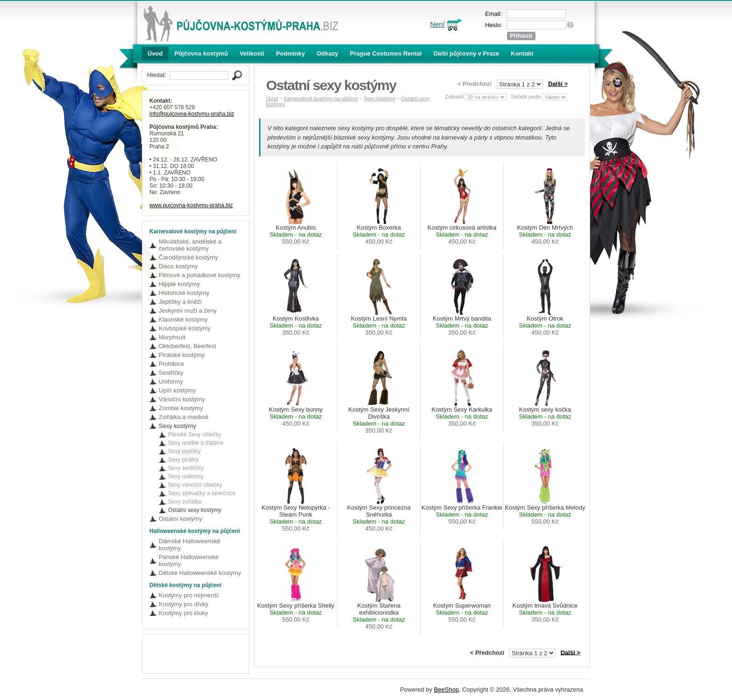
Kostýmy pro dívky (183, 604)
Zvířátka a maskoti (183, 417)
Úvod (155, 53)
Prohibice (171, 364)
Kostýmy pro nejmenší (189, 595)
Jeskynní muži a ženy (188, 311)
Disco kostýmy (178, 266)
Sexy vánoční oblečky (195, 485)
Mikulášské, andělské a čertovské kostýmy (190, 245)
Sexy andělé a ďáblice (196, 443)
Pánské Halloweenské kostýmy (189, 560)
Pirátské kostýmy (182, 355)
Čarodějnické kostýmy (188, 257)
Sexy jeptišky (184, 451)
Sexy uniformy (186, 476)
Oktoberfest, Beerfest (187, 346)
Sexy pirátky (183, 460)
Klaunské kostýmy (183, 319)
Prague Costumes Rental (386, 53)
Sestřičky (171, 373)
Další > (558, 84)
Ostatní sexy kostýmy (195, 510)
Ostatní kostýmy (180, 519)
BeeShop (446, 689)
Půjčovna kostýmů (201, 53)
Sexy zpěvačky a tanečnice (202, 493)
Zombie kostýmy (181, 408)
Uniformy (171, 381)
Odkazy (327, 53)
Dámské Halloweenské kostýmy (190, 545)
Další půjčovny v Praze (466, 53)
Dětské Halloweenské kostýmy (200, 573)
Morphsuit (172, 337)
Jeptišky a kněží (180, 302)
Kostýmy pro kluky (183, 613)
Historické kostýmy (184, 293)
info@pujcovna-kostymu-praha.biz (192, 114)
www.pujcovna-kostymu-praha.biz (191, 205)
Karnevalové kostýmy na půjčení (321, 98)
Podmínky (290, 53)
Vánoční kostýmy (182, 399)
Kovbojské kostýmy (185, 328)
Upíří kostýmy (177, 390)
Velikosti (252, 53)
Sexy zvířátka (185, 502)
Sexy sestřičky (186, 468)
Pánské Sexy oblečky (195, 434)
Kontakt (522, 53)
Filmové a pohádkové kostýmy (200, 275)
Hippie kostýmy (179, 284)
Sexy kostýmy (177, 426)
